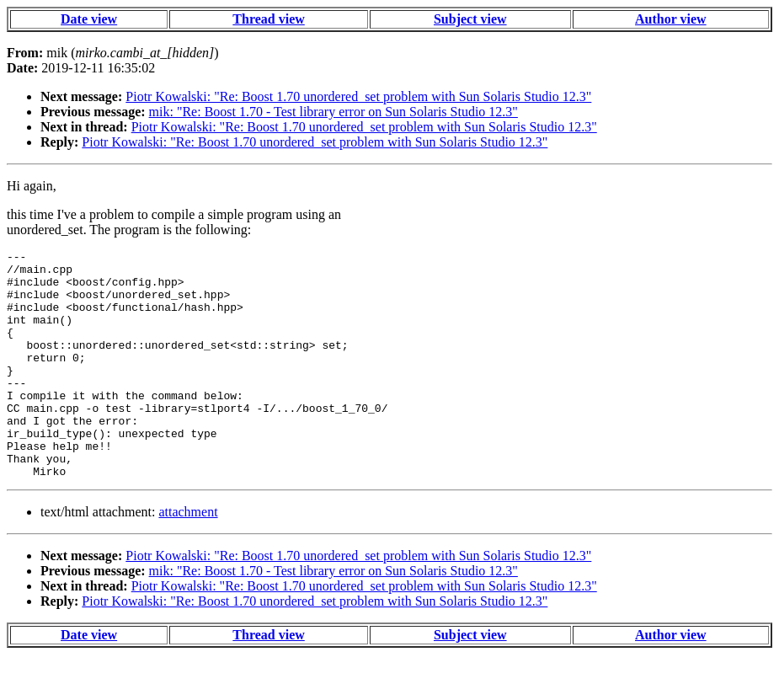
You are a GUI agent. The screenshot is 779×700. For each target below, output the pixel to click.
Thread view (268, 19)
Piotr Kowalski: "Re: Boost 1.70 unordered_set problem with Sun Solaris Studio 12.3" (358, 96)
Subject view (470, 19)
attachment (188, 557)
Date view (89, 19)
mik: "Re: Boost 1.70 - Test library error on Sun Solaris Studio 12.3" (333, 112)
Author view (671, 19)
